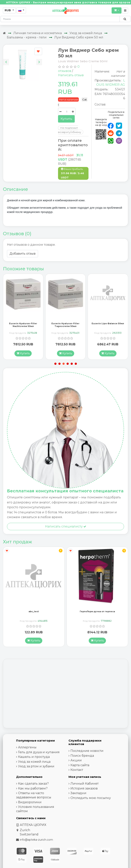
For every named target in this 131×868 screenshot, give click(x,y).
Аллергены (27, 748)
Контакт (77, 771)
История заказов (84, 789)
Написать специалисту (66, 527)
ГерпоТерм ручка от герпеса (97, 613)
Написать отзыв (71, 75)
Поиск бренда (82, 757)
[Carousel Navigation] (23, 59)
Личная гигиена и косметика (38, 33)
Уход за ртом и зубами (36, 767)
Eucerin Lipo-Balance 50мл (108, 325)
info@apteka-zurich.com (36, 841)
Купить (66, 119)
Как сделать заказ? (33, 785)
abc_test (34, 613)
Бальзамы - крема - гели (27, 37)
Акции (76, 761)
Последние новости (87, 752)
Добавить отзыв (23, 254)
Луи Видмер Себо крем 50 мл (79, 37)
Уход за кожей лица (86, 33)
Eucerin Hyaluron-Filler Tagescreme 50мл (65, 326)
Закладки (78, 794)
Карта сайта (80, 766)
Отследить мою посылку (91, 799)
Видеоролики (30, 803)
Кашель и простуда (34, 758)
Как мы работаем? (33, 789)
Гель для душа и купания (39, 753)
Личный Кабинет (85, 785)
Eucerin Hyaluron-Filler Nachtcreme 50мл (23, 326)
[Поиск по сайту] (125, 19)
